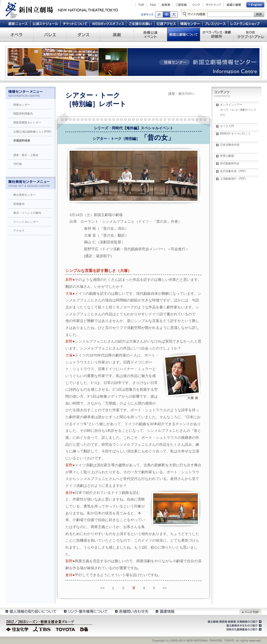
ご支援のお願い (140, 23)
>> (165, 588)
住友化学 (18, 629)
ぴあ (85, 629)
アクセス (19, 231)
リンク (196, 5)
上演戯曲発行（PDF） (234, 179)
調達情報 (165, 611)
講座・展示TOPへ (182, 94)
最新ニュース (18, 23)
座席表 (166, 5)
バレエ (50, 34)
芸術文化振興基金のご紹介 (243, 630)
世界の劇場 (227, 156)
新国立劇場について (184, 34)
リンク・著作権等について (86, 611)
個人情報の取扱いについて (31, 611)
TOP (141, 5)
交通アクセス (166, 23)
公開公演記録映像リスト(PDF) (32, 132)
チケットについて (75, 23)
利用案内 (19, 204)
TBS (42, 629)
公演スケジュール (45, 23)
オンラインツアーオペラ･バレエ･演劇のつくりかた (238, 110)
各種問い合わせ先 (131, 611)
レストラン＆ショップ (245, 23)
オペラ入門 (227, 126)
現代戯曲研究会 (230, 163)
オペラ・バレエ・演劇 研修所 (217, 34)
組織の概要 (234, 5)
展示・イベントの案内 (27, 213)
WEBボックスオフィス (108, 23)
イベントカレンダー (26, 222)
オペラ (17, 34)
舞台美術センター (24, 195)
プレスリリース (215, 23)
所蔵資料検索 (22, 141)
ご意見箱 (181, 5)
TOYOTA (66, 629)
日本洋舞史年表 (230, 145)
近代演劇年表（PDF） (234, 171)
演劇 (117, 34)
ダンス (83, 34)
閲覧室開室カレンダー (27, 122)
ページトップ (250, 611)
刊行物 (18, 164)
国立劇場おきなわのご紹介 (243, 626)
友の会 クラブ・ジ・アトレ (250, 34)
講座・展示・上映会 (26, 155)
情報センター (190, 23)
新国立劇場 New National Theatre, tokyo (62, 10)
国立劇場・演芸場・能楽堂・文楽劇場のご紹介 (234, 622)
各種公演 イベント (150, 34)
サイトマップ (213, 5)
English (256, 5)
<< (102, 588)
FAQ (153, 5)
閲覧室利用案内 (23, 114)
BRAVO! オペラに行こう (235, 134)
